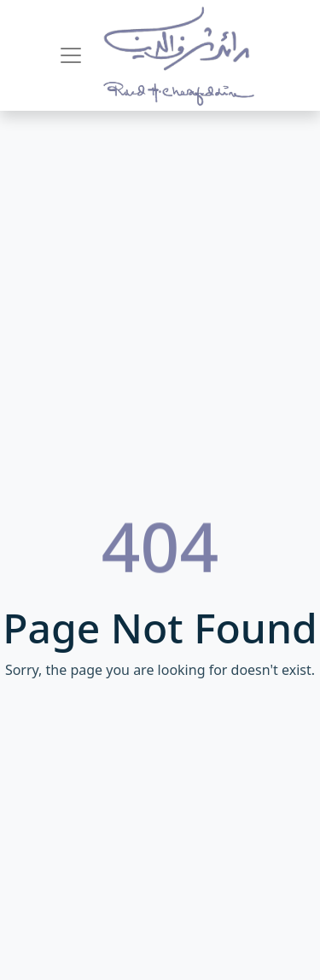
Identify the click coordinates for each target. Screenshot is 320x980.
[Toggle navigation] (71, 55)
